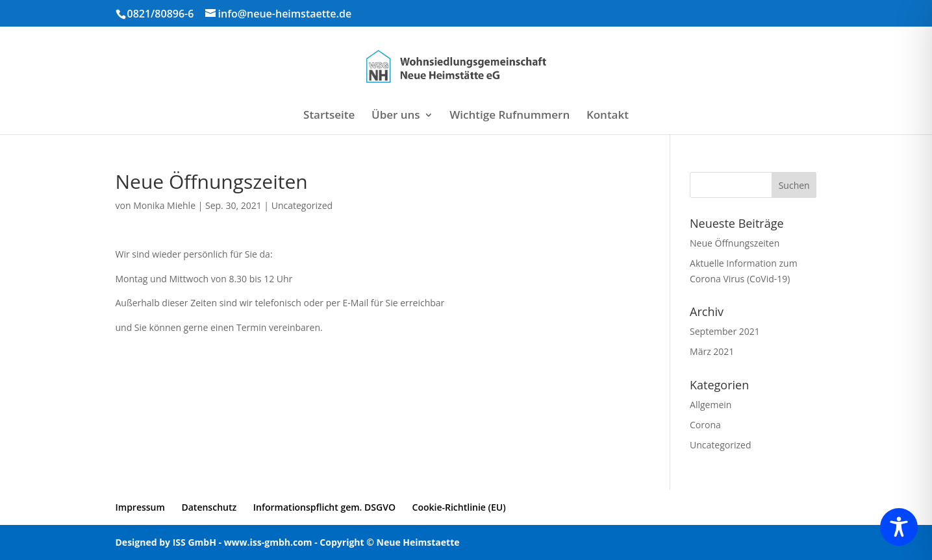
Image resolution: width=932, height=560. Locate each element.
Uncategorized (302, 205)
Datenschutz (209, 507)
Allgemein (711, 405)
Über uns (396, 116)
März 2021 (712, 351)
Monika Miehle (164, 205)
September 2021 (725, 331)
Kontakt (608, 116)
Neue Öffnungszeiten (735, 243)
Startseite (329, 116)
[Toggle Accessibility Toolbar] (899, 527)
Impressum (140, 507)
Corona (705, 425)
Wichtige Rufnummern (510, 116)
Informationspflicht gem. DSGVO (324, 507)
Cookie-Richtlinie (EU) (459, 507)
